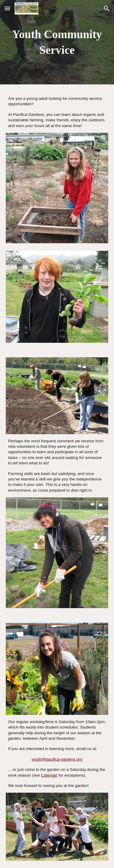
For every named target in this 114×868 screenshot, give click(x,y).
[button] (7, 8)
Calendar (49, 775)
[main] (57, 42)
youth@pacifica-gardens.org (57, 759)
